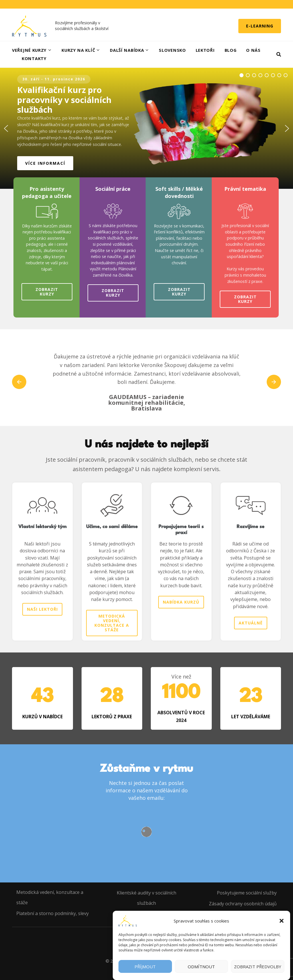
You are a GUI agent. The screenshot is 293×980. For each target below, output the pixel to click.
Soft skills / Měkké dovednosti (179, 192)
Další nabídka (127, 50)
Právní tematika (245, 189)
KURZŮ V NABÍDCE (42, 717)
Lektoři (205, 50)
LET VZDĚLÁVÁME (251, 717)
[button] (282, 921)
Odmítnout (201, 967)
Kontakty (34, 58)
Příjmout (145, 967)
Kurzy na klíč (78, 50)
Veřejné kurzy (29, 50)
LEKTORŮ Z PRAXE (112, 717)
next (274, 382)
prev (19, 382)
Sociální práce (113, 189)
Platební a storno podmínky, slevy (53, 913)
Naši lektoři (42, 609)
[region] (146, 128)
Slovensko (172, 50)
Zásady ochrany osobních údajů (243, 904)
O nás (253, 50)
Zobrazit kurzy (47, 292)
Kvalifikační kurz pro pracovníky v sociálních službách (64, 100)
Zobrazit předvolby (258, 967)
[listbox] (146, 382)
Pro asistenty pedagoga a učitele (47, 192)
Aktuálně (251, 623)
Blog (231, 50)
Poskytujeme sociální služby (247, 893)
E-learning (260, 26)
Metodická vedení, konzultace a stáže (112, 623)
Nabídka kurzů (181, 602)
